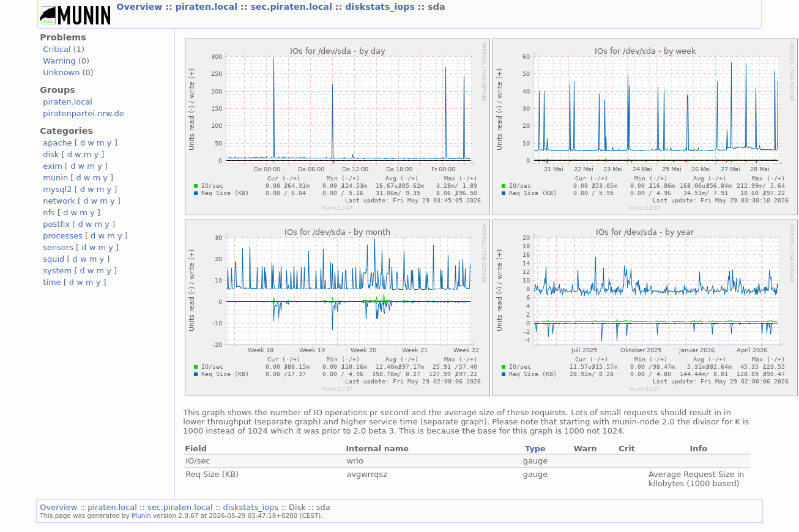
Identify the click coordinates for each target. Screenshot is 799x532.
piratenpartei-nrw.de (83, 113)
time (52, 282)
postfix (56, 224)
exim (53, 166)
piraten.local (208, 7)
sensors (58, 247)
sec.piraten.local (292, 7)
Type (535, 449)
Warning (59, 61)
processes (63, 236)
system (57, 271)
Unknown (61, 72)
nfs (49, 212)
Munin (141, 515)
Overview (141, 7)
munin (55, 178)
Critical (57, 49)
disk (51, 154)
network (59, 201)
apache (57, 143)
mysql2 (57, 189)
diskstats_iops (381, 7)
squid (54, 259)
